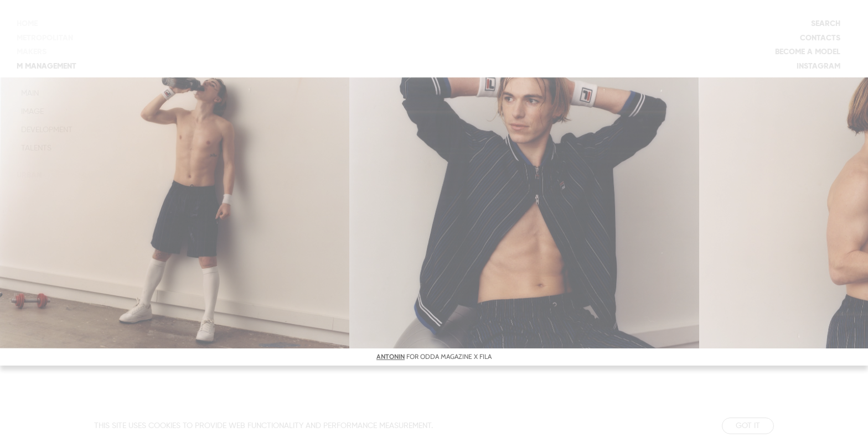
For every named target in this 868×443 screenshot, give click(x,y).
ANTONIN (391, 356)
